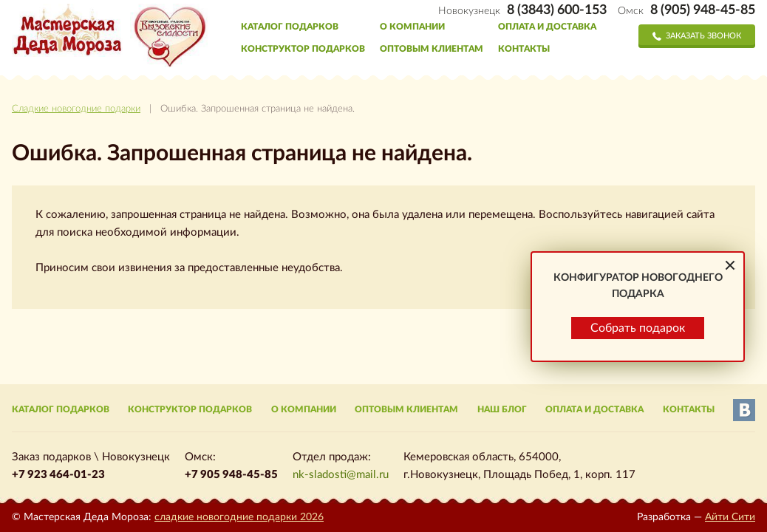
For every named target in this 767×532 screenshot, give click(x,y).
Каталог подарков (290, 27)
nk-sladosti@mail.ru (341, 475)
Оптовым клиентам (432, 49)
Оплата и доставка (547, 27)
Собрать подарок (638, 483)
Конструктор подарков (303, 49)
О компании (412, 27)
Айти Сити (730, 517)
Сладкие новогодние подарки (76, 109)
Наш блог (502, 409)
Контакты (524, 49)
